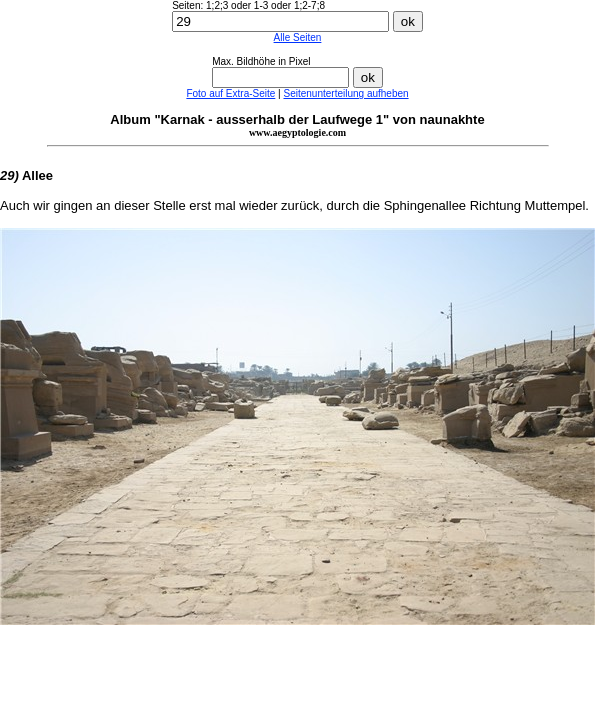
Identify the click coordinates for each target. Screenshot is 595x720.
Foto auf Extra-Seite (230, 93)
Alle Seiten (298, 37)
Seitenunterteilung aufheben (345, 93)
